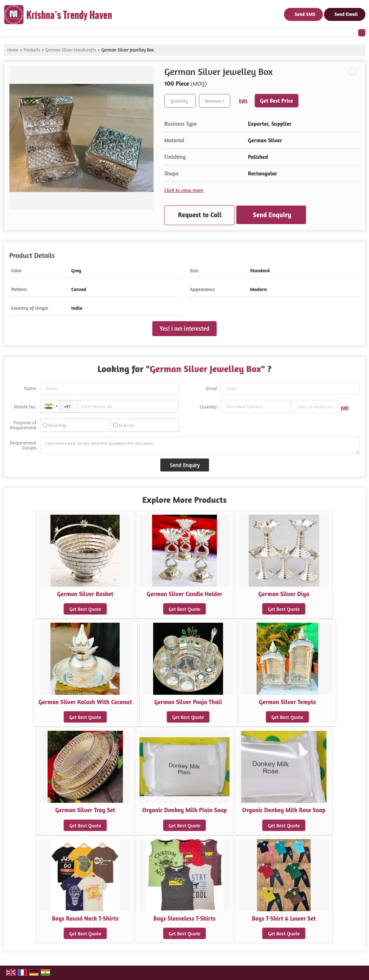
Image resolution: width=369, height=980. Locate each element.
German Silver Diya (284, 594)
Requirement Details (23, 446)
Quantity (208, 407)
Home (13, 50)
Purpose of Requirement (23, 425)
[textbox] (215, 101)
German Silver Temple (287, 702)
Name (30, 388)
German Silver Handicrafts (71, 50)
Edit (243, 101)
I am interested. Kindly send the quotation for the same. (200, 446)
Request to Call (200, 215)
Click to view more (184, 190)
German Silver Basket (85, 594)
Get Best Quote (85, 609)
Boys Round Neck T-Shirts (85, 918)
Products (32, 50)
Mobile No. (25, 407)
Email (212, 388)
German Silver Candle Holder (184, 594)
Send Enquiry (272, 215)
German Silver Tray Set (85, 810)
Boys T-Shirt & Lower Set (284, 918)
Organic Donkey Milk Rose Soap (284, 810)
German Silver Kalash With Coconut (85, 702)
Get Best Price (277, 101)
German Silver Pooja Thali (188, 702)
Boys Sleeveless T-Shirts (185, 918)
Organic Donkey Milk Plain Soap (184, 810)
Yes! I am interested (184, 328)
